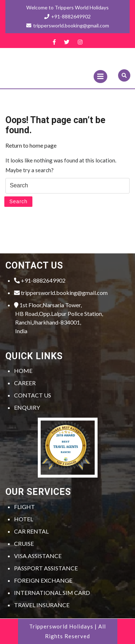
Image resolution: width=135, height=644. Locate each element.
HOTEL (24, 519)
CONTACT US (33, 395)
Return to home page (31, 145)
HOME (23, 371)
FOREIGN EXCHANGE (43, 580)
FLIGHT (24, 507)
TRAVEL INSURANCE (42, 605)
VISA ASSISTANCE (38, 556)
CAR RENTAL (31, 531)
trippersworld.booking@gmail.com (61, 293)
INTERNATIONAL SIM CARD (52, 593)
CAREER (25, 383)
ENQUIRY (27, 407)
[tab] (100, 77)
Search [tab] (18, 201)
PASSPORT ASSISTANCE (46, 568)
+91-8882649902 (67, 16)
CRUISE (24, 543)
